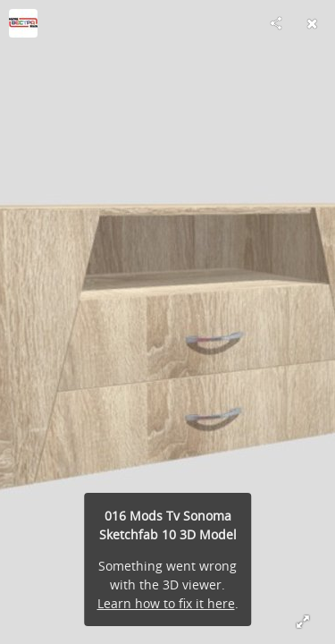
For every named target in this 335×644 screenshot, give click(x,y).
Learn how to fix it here (166, 603)
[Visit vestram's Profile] (23, 23)
